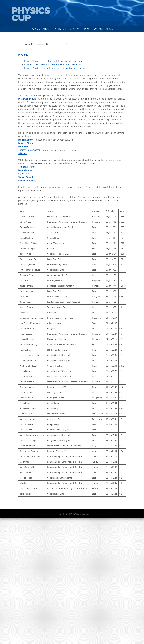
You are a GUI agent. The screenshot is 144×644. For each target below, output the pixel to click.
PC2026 (36, 29)
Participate (61, 29)
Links (86, 29)
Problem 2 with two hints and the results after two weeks (53, 65)
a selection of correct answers (48, 187)
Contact (98, 29)
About (47, 29)
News (109, 29)
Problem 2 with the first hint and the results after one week (54, 61)
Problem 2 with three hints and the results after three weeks (55, 68)
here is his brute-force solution (107, 123)
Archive (75, 29)
